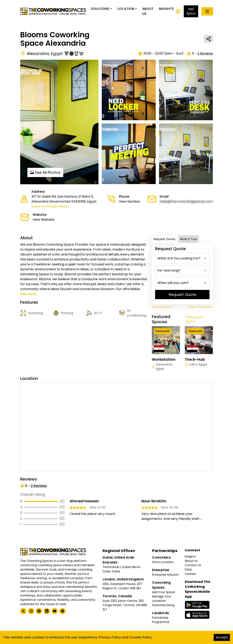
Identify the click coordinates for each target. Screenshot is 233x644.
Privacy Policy (110, 637)
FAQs (188, 569)
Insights (166, 9)
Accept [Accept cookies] (222, 637)
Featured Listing (163, 605)
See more (28, 294)
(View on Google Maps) (50, 206)
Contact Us (193, 565)
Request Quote (164, 239)
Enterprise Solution (165, 575)
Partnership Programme (161, 620)
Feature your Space (195, 319)
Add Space (191, 11)
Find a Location (163, 562)
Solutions (100, 9)
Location (126, 9)
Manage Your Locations (162, 599)
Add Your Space (163, 592)
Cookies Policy (140, 637)
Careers (190, 574)
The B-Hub (195, 359)
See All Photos (45, 172)
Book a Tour (189, 239)
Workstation (164, 359)
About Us (148, 11)
